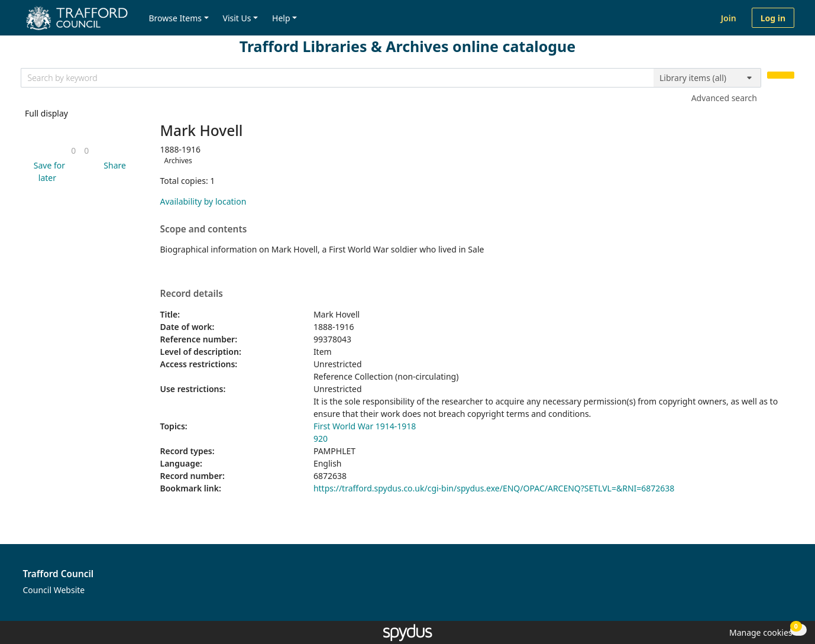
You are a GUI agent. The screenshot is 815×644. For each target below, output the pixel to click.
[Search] (781, 75)
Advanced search (724, 98)
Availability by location (203, 201)
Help (281, 18)
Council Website (54, 590)
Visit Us (237, 18)
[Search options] (707, 78)
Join (729, 18)
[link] (73, 151)
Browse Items (175, 18)
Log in (773, 18)
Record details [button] (192, 294)
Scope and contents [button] (204, 229)
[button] (47, 171)
